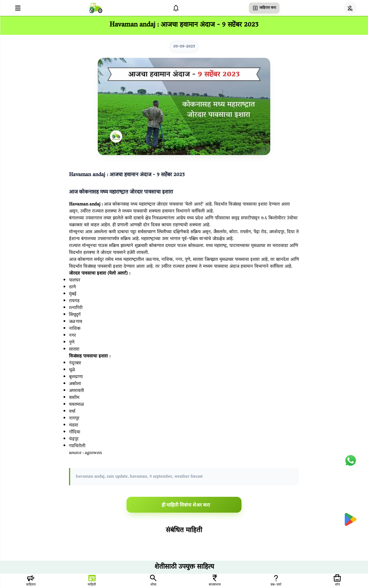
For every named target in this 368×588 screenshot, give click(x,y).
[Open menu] (18, 8)
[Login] (350, 8)
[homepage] (96, 8)
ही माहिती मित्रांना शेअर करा (186, 505)
